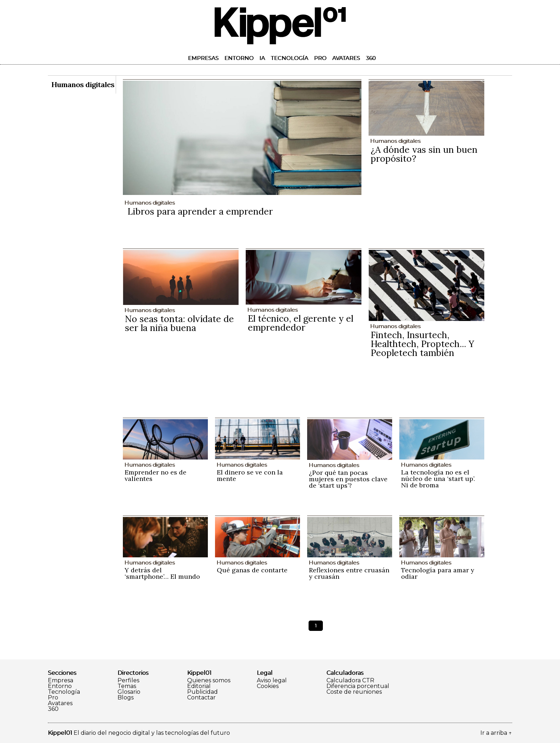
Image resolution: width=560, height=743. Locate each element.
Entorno (239, 58)
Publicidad (202, 692)
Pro (320, 58)
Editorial (199, 686)
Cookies (268, 686)
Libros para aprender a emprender (200, 211)
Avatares (346, 58)
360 (371, 58)
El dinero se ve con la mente (250, 475)
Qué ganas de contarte (252, 570)
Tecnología (289, 58)
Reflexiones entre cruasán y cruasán (349, 573)
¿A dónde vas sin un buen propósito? (424, 154)
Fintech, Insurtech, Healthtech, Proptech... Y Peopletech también (422, 344)
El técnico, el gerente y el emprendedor (301, 323)
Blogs (126, 698)
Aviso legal (272, 681)
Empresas (203, 58)
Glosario (129, 692)
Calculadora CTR (350, 681)
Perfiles (128, 681)
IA (262, 58)
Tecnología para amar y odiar (438, 573)
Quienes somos (209, 681)
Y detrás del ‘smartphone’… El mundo (162, 573)
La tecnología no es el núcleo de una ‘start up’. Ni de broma (438, 479)
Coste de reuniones (354, 692)
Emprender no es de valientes (156, 475)
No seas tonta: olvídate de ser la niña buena (179, 323)
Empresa (61, 681)
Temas (127, 686)
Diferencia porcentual (358, 686)
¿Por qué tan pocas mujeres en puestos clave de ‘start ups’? (348, 479)
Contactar (201, 698)
